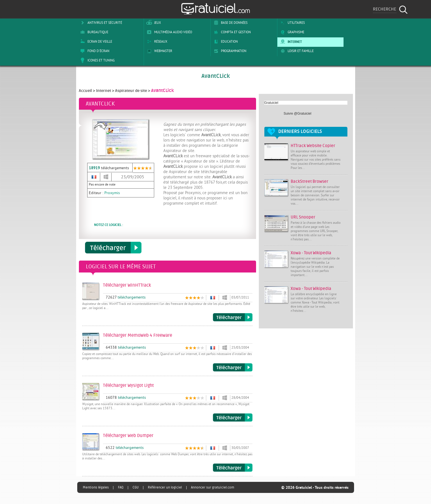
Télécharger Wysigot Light (233, 418)
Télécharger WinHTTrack (233, 317)
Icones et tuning (96, 60)
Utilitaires (292, 23)
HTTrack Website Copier (313, 146)
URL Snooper (303, 217)
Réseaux (156, 42)
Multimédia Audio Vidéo (169, 32)
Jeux (153, 23)
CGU (136, 487)
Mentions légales (96, 487)
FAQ (121, 487)
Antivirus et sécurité (100, 23)
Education (225, 42)
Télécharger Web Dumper (233, 468)
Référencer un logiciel (165, 487)
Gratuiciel (271, 103)
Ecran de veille (95, 42)
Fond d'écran (94, 51)
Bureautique (93, 32)
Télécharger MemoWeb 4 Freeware (233, 367)
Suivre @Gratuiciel (298, 114)
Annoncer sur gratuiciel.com (213, 487)
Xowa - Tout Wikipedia (311, 253)
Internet (290, 42)
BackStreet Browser (309, 182)
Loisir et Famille (296, 51)
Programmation (229, 51)
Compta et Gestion (231, 32)
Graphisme (291, 32)
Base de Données (230, 23)
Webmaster (159, 51)
